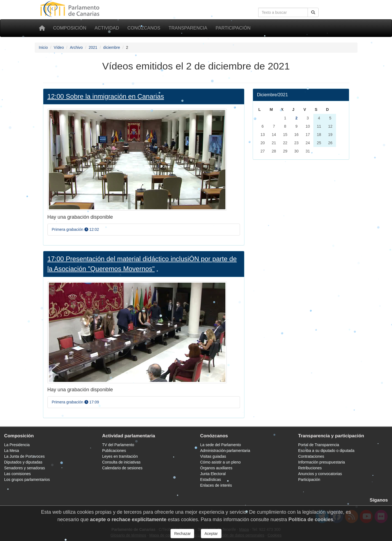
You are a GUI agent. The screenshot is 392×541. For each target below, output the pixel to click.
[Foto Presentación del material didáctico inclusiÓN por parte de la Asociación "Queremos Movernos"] (137, 332)
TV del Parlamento (118, 445)
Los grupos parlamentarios (27, 480)
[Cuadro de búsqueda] (283, 12)
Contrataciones (311, 456)
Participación (233, 28)
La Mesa (12, 451)
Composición (70, 28)
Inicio (43, 47)
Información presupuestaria (322, 462)
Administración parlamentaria (225, 451)
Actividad (107, 28)
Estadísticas (211, 480)
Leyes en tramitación (120, 456)
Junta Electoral (213, 474)
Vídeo (59, 47)
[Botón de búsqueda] (313, 12)
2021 (93, 47)
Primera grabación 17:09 (75, 402)
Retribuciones (310, 468)
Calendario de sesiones (122, 468)
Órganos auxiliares (216, 468)
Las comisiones (18, 474)
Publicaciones (114, 451)
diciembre (112, 47)
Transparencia (188, 28)
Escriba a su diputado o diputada (326, 451)
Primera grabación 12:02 (75, 229)
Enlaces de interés (216, 485)
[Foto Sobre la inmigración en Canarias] (137, 159)
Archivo (76, 47)
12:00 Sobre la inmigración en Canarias (106, 96)
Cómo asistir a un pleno (221, 462)
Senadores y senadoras (25, 468)
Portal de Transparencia (319, 445)
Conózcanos (144, 28)
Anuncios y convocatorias (320, 474)
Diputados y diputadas (23, 462)
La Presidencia (17, 445)
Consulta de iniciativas (121, 462)
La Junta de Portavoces (24, 456)
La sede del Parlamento (221, 445)
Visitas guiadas (213, 456)
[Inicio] (42, 28)
